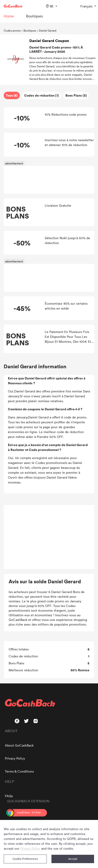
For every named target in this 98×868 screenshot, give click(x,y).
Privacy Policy (15, 758)
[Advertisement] (49, 537)
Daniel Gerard (48, 30)
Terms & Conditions (19, 771)
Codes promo (12, 30)
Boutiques (30, 30)
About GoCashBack (19, 745)
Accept (73, 859)
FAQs (9, 796)
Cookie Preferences (25, 859)
